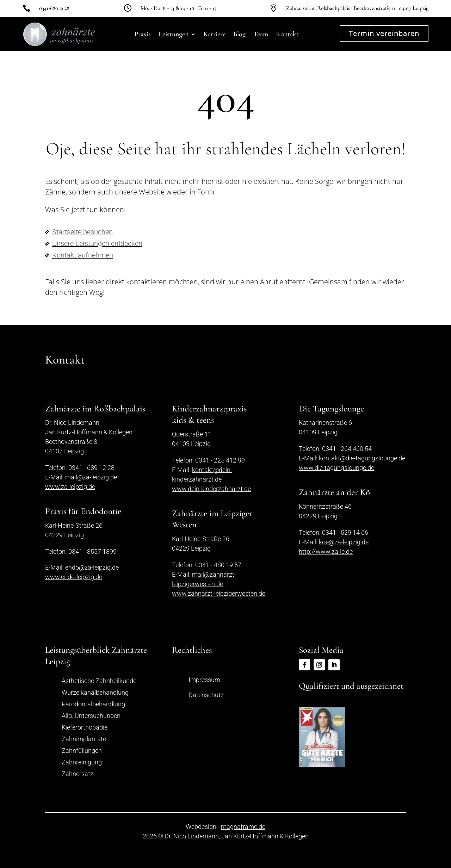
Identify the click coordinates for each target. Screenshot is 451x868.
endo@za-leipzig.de (92, 567)
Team (261, 34)
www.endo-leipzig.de (74, 577)
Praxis (143, 34)
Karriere (214, 34)
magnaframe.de (243, 827)
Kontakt (287, 34)
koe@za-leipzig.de (344, 542)
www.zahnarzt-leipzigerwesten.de (219, 593)
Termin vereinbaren (384, 33)
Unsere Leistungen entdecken (97, 243)
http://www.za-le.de (326, 551)
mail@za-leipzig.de (91, 477)
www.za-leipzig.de (70, 487)
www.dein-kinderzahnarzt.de (211, 489)
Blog (239, 34)
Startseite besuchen (82, 232)
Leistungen (174, 34)
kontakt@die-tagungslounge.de (362, 458)
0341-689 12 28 (54, 8)
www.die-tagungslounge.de (336, 468)
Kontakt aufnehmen (83, 255)
